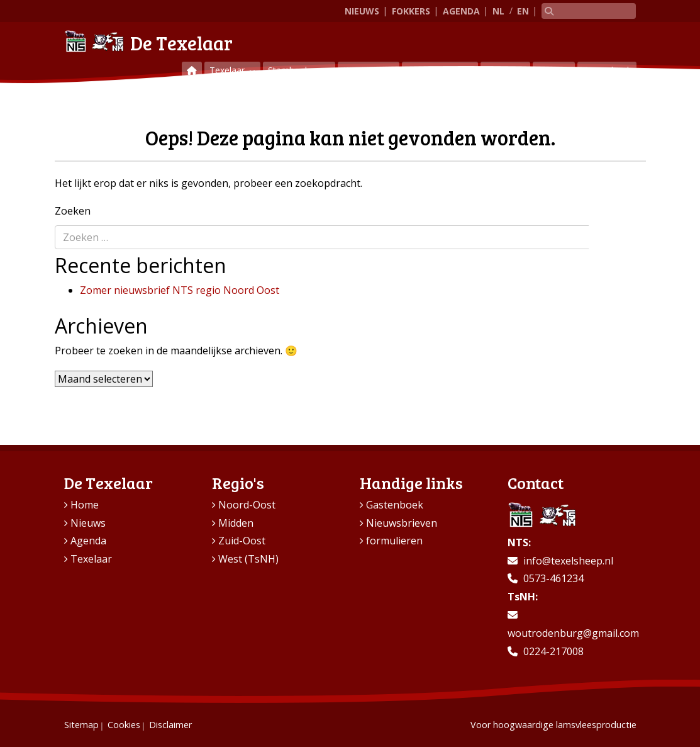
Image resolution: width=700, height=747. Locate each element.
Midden (236, 523)
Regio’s (501, 70)
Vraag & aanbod (440, 70)
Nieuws (362, 11)
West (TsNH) (248, 559)
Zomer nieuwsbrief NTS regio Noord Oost (180, 290)
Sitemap (81, 725)
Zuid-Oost (242, 541)
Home (85, 505)
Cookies (124, 725)
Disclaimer (170, 725)
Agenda (461, 11)
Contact (554, 70)
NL (498, 11)
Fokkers (411, 11)
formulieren (394, 541)
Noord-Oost (247, 505)
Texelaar (228, 70)
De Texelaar (148, 41)
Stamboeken (295, 70)
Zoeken (73, 211)
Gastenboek (607, 70)
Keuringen (364, 70)
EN (523, 11)
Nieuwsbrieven (402, 523)
